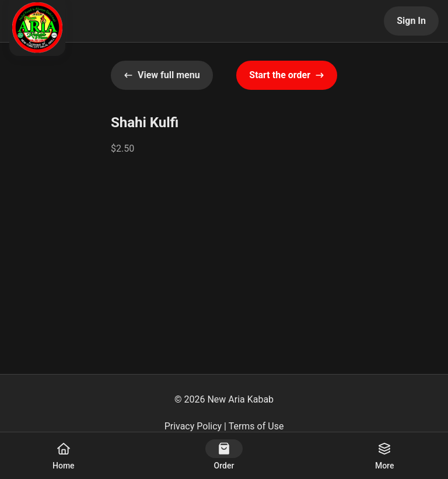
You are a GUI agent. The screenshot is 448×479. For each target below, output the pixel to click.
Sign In (411, 21)
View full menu (162, 75)
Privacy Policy (193, 426)
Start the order (287, 75)
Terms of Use (256, 426)
